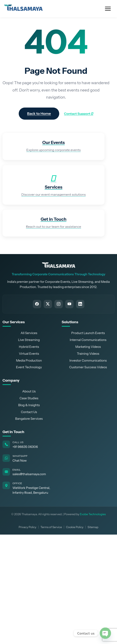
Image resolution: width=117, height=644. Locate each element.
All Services (29, 333)
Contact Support (79, 114)
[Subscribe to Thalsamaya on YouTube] (69, 304)
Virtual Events (29, 354)
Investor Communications (88, 360)
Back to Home (39, 113)
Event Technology (29, 367)
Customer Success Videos (88, 367)
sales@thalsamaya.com (29, 474)
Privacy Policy (28, 527)
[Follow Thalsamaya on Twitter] (48, 304)
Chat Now (20, 460)
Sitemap (93, 527)
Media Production (29, 360)
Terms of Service (51, 527)
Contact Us (29, 412)
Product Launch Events (88, 333)
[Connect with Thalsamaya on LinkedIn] (80, 304)
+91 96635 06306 (25, 447)
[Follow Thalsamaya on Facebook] (37, 304)
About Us (29, 391)
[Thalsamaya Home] (59, 265)
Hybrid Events (29, 347)
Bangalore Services (29, 419)
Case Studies (29, 398)
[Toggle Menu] (108, 9)
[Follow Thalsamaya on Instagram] (59, 304)
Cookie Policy (75, 527)
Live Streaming (29, 340)
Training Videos (88, 354)
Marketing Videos (88, 347)
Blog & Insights (29, 405)
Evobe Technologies (93, 514)
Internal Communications (88, 340)
